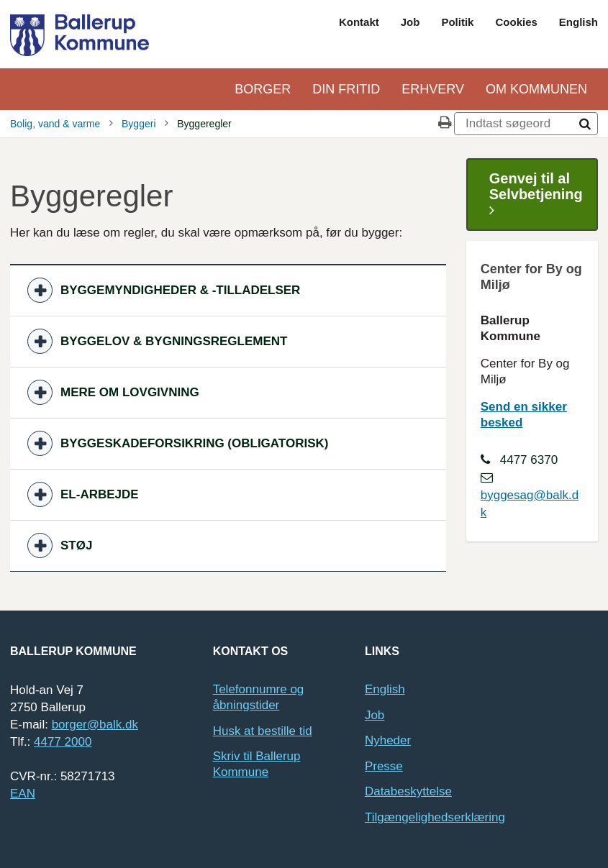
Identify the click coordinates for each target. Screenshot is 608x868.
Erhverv (433, 89)
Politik (457, 22)
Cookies (516, 22)
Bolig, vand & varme (55, 124)
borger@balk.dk (95, 725)
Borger (263, 89)
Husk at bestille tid (263, 731)
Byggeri (139, 124)
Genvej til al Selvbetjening (536, 195)
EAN (23, 794)
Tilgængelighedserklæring (435, 817)
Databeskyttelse (408, 791)
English (578, 22)
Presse (384, 766)
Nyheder (388, 740)
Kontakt (359, 22)
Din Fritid (346, 89)
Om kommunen (536, 89)
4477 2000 (63, 742)
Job (410, 22)
